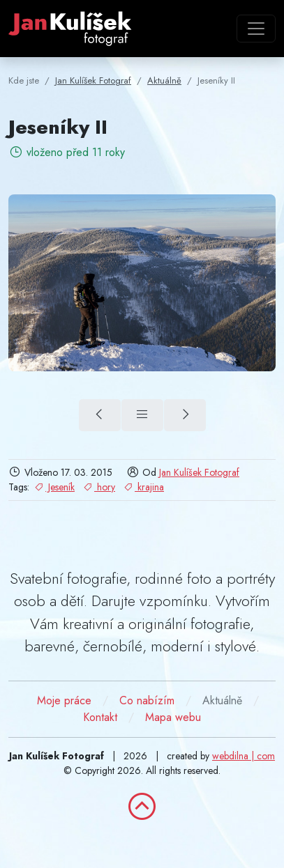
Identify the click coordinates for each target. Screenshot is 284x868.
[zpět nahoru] (142, 806)
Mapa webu (173, 717)
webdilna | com (244, 756)
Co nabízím (147, 700)
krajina (143, 487)
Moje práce (64, 700)
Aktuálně (222, 700)
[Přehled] (142, 415)
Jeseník (54, 487)
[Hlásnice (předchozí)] (100, 415)
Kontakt (100, 717)
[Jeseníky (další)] (185, 415)
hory (98, 487)
